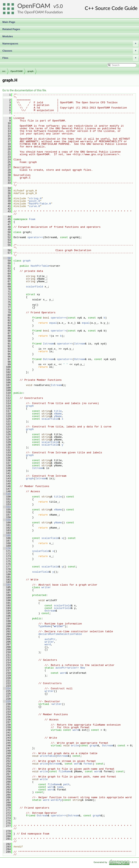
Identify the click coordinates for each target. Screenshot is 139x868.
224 (7, 688)
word (48, 644)
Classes (70, 51)
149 (7, 494)
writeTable (48, 756)
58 (7, 258)
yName (58, 416)
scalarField (34, 287)
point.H (35, 201)
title (58, 411)
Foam (32, 219)
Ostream (48, 359)
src (4, 71)
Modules (8, 36)
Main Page (9, 22)
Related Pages (11, 29)
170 (7, 548)
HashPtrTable (40, 266)
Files (70, 58)
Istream (48, 344)
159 (7, 520)
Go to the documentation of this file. (25, 90)
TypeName (45, 626)
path (66, 784)
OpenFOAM (34, 6)
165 (7, 536)
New (83, 668)
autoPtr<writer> (67, 668)
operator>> (65, 344)
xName (58, 414)
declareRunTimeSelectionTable (60, 634)
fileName (65, 771)
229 (7, 701)
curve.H (35, 206)
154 (7, 507)
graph (31, 71)
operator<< (35, 237)
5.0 (59, 6)
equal (53, 323)
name (60, 787)
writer (46, 587)
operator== (59, 318)
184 (7, 585)
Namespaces (70, 44)
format (88, 764)
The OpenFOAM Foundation (40, 12)
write (75, 746)
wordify (56, 800)
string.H (35, 198)
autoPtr (50, 639)
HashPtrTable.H (40, 204)
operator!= (59, 331)
